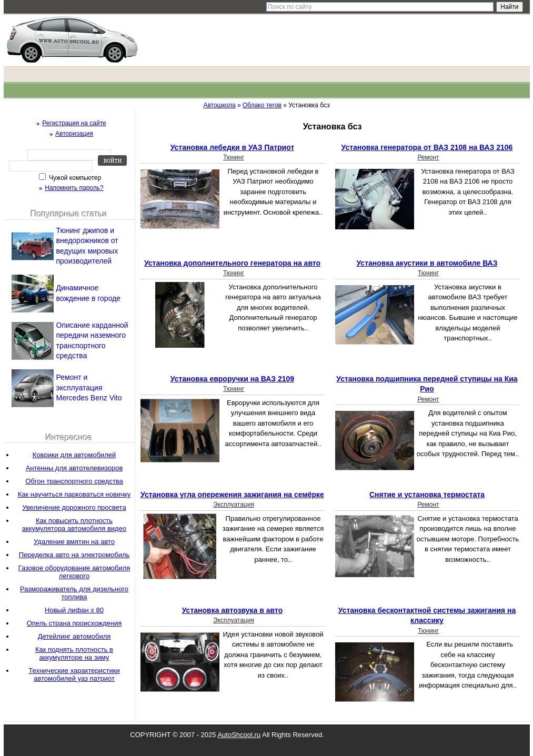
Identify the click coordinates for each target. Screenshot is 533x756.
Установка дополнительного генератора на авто (232, 263)
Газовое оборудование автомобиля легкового (74, 572)
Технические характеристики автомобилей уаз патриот (74, 674)
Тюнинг (234, 157)
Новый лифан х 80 (74, 610)
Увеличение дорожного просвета (74, 507)
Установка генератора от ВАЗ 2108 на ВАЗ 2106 (427, 147)
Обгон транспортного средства (74, 481)
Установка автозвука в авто (232, 610)
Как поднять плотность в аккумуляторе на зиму (74, 653)
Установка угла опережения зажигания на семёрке (232, 495)
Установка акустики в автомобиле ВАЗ (427, 263)
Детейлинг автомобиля (74, 636)
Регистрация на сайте (74, 123)
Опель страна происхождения (74, 623)
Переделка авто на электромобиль (74, 555)
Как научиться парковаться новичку (74, 494)
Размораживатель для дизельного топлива (74, 593)
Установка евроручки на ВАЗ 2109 (232, 379)
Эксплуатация (234, 505)
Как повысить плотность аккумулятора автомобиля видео (74, 525)
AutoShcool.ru (239, 735)
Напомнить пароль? (74, 188)
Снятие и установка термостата (427, 495)
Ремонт (428, 157)
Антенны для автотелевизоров (74, 468)
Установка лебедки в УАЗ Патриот (233, 147)
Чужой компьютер (74, 178)
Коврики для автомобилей (74, 455)
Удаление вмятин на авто (74, 542)
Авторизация (74, 134)
